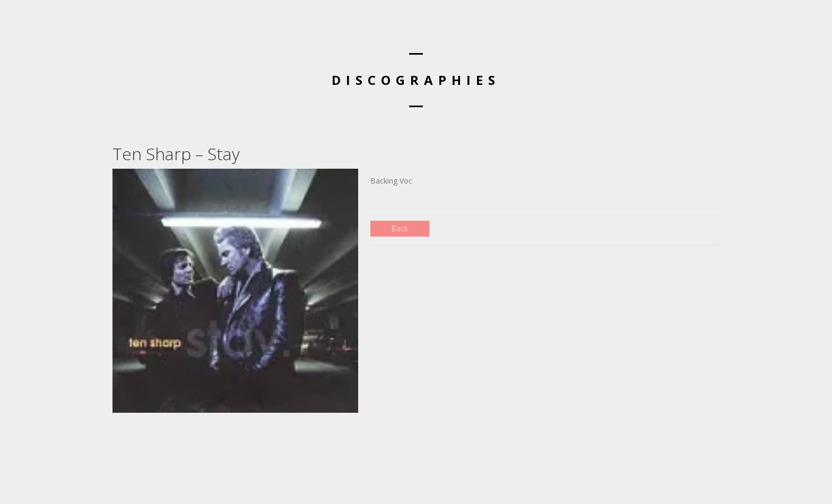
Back (400, 228)
